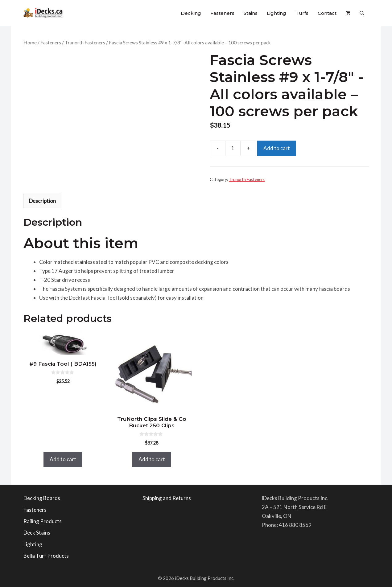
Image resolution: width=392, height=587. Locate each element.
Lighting (276, 13)
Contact (327, 13)
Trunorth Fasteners (85, 43)
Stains (251, 13)
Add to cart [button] (63, 459)
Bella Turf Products (46, 556)
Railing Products (43, 521)
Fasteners (222, 13)
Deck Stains (37, 533)
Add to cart (277, 148)
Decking (191, 13)
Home (30, 43)
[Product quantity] (233, 148)
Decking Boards (42, 498)
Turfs (302, 13)
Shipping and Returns (167, 498)
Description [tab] (42, 201)
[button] (362, 13)
